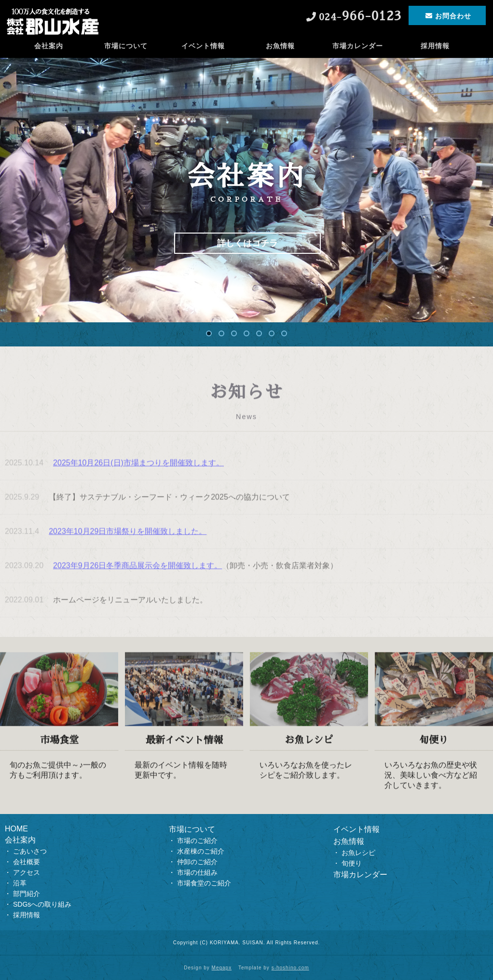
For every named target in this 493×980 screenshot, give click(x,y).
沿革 (20, 883)
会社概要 (27, 862)
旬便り (352, 863)
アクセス (27, 872)
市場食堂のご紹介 (204, 883)
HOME (16, 829)
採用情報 (435, 46)
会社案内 (49, 46)
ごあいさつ (30, 851)
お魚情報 (280, 46)
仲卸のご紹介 (197, 862)
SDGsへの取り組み (42, 904)
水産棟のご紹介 (201, 851)
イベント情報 (203, 46)
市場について (126, 46)
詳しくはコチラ (247, 243)
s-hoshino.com (290, 968)
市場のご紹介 (197, 841)
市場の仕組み (197, 872)
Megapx (222, 968)
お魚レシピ (358, 853)
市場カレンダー (358, 46)
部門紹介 (27, 894)
